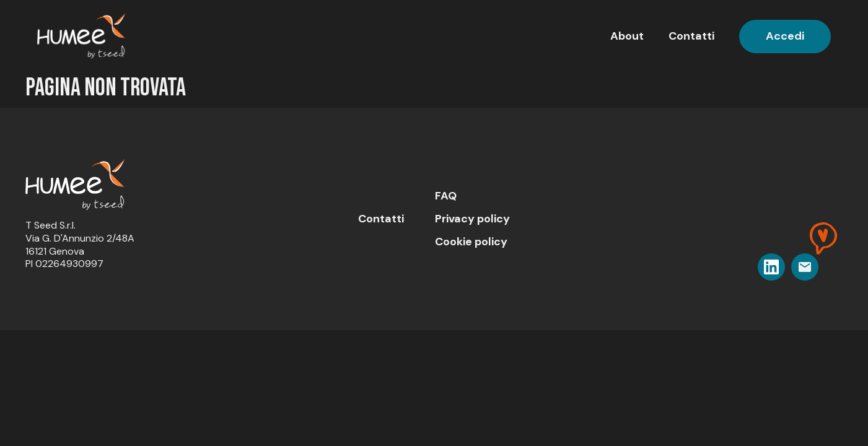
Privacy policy (472, 219)
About (627, 36)
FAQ (446, 196)
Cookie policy (471, 242)
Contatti (691, 36)
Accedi (785, 36)
